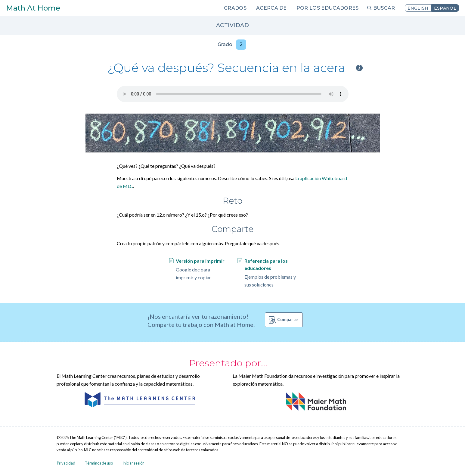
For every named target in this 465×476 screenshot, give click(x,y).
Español (445, 8)
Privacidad (66, 463)
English (418, 8)
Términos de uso (99, 463)
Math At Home (33, 8)
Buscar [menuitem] (384, 8)
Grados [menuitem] (235, 8)
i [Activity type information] (359, 68)
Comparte (287, 319)
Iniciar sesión (133, 463)
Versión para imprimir (200, 261)
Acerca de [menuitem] (271, 8)
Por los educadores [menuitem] (328, 8)
